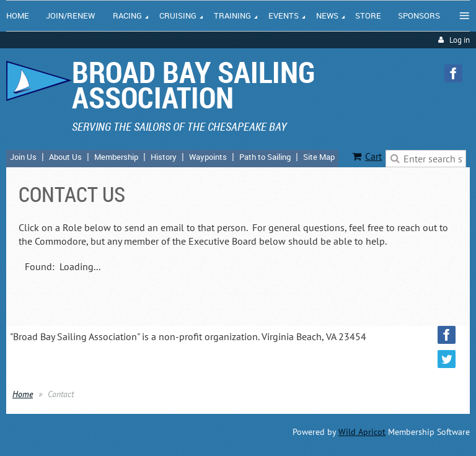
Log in (460, 40)
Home (23, 394)
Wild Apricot (362, 432)
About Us (65, 157)
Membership (116, 157)
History (164, 157)
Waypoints (208, 157)
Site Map (319, 157)
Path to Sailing (265, 157)
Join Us (23, 157)
